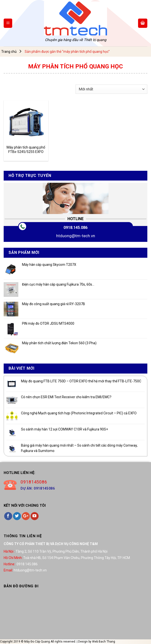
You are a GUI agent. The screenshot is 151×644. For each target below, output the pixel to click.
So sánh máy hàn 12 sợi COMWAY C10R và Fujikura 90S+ (65, 429)
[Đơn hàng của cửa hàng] (111, 89)
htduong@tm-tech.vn (76, 236)
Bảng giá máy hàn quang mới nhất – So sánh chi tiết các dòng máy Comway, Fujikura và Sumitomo (79, 448)
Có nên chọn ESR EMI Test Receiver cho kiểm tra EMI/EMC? (66, 397)
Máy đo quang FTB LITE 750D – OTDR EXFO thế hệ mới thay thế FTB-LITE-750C (81, 381)
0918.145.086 (75, 228)
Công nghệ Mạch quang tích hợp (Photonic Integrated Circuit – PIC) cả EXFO (79, 413)
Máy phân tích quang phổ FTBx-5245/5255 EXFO (26, 150)
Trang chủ (9, 52)
